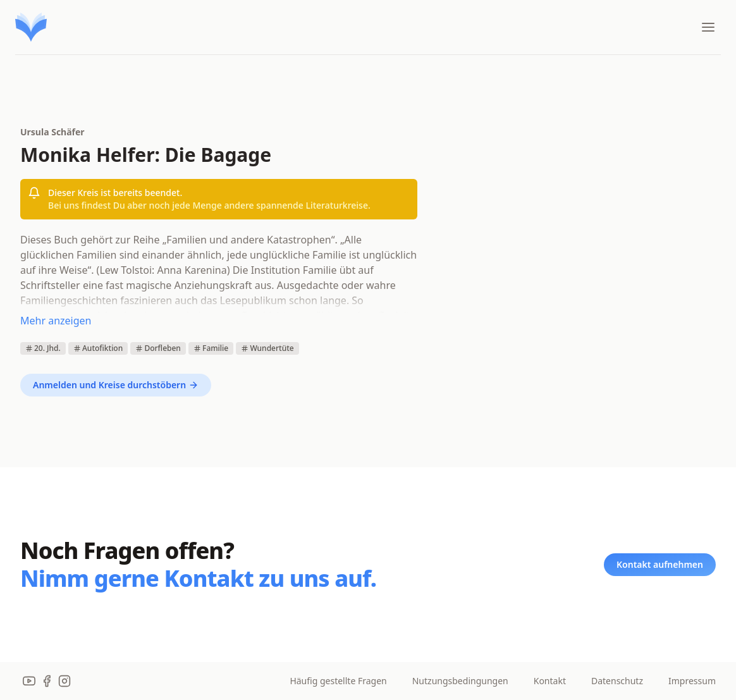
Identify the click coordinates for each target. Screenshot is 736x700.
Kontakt (550, 681)
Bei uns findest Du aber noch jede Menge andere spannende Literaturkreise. (209, 205)
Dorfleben (158, 348)
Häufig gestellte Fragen (338, 681)
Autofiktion (98, 348)
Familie (211, 348)
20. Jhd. (43, 348)
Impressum (692, 681)
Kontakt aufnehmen (660, 564)
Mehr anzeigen (56, 321)
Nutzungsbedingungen (460, 681)
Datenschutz (617, 681)
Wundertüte (267, 348)
